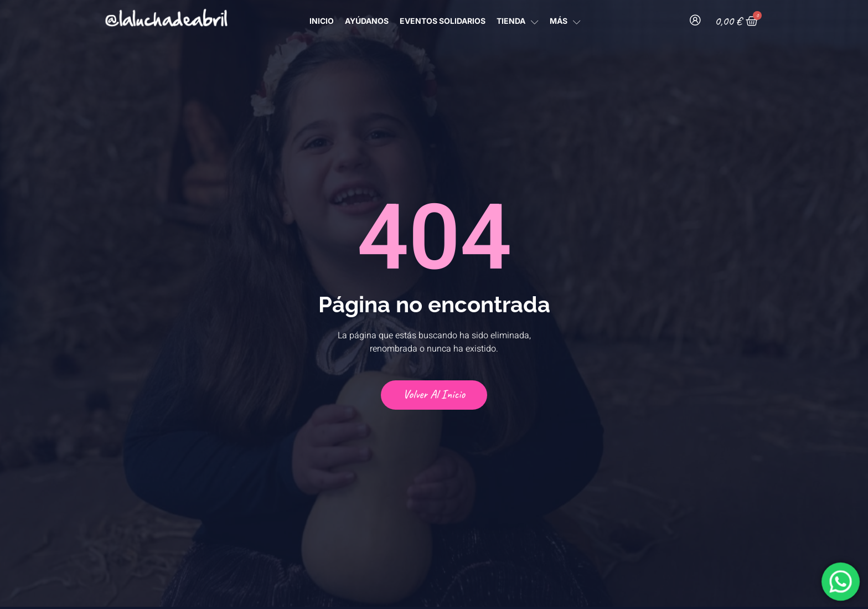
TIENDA (518, 21)
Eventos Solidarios (443, 21)
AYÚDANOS (367, 21)
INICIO (322, 21)
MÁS (565, 21)
